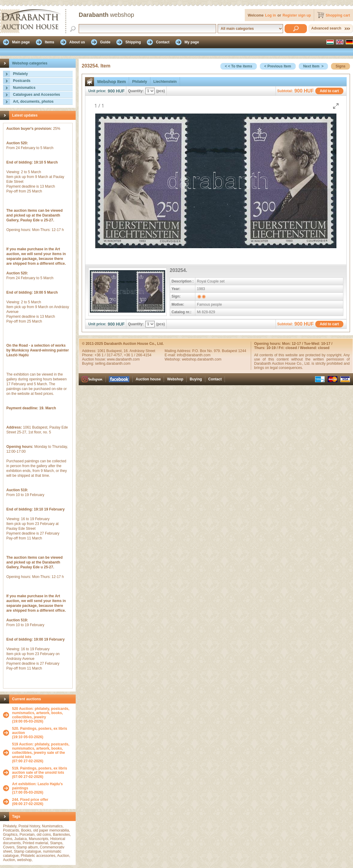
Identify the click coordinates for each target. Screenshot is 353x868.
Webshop (175, 379)
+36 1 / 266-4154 (138, 355)
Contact (215, 379)
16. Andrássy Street (139, 351)
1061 (102, 351)
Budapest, (115, 351)
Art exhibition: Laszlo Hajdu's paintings (37, 786)
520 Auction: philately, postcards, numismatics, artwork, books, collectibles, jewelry (41, 713)
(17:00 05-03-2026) (42, 788)
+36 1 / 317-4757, (109, 355)
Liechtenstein (165, 82)
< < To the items (238, 66)
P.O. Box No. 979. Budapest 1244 (219, 351)
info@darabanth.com (194, 355)
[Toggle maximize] (336, 106)
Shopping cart (338, 15)
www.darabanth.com (123, 359)
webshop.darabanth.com (202, 359)
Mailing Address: (178, 351)
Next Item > (314, 66)
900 (111, 91)
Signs (340, 66)
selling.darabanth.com (113, 364)
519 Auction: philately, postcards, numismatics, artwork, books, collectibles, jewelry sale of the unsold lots (41, 751)
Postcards (22, 81)
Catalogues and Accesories (36, 95)
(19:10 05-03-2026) (42, 733)
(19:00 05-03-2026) (42, 715)
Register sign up (297, 15)
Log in (270, 15)
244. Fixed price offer (30, 800)
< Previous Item (278, 66)
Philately (20, 74)
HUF (120, 91)
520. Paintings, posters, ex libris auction (40, 731)
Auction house (148, 379)
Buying (196, 379)
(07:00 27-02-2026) (42, 753)
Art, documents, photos (33, 101)
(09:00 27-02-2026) (30, 802)
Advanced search (326, 28)
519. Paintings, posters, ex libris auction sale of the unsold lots (40, 770)
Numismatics (24, 88)
